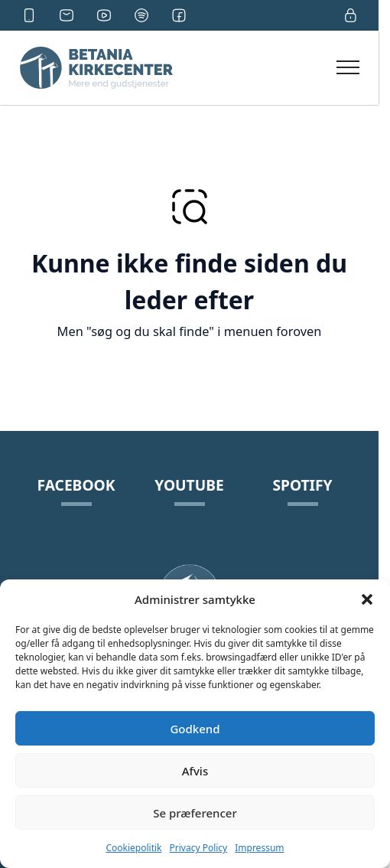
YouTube (189, 485)
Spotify (302, 485)
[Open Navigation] (348, 67)
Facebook (76, 485)
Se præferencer (195, 813)
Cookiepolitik (133, 848)
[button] (367, 599)
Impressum (259, 848)
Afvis (195, 771)
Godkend (195, 729)
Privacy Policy (199, 848)
